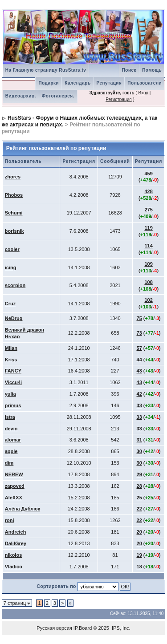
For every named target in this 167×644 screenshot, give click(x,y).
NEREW (14, 474)
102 (148, 300)
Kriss (11, 360)
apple (11, 451)
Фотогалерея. (58, 96)
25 (139, 498)
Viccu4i (13, 382)
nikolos (14, 555)
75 (139, 318)
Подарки (49, 83)
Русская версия (54, 628)
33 (139, 405)
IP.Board (83, 628)
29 (139, 474)
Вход (143, 93)
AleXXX (14, 498)
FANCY (13, 371)
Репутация (109, 83)
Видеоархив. (21, 96)
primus (13, 405)
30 (139, 451)
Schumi (14, 213)
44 (139, 360)
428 (148, 191)
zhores (13, 177)
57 (139, 348)
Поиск (129, 70)
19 (139, 555)
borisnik (14, 231)
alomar (13, 440)
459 (148, 174)
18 (139, 567)
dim (9, 463)
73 (139, 333)
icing (11, 267)
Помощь (152, 70)
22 (139, 509)
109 (148, 264)
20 (139, 532)
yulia (10, 394)
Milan (11, 348)
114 (148, 246)
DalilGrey (16, 543)
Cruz (10, 304)
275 (148, 210)
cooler (12, 249)
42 (139, 394)
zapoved (15, 486)
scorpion (15, 285)
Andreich (16, 532)
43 (139, 371)
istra (10, 417)
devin (11, 429)
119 (148, 228)
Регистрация (118, 99)
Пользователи (145, 83)
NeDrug (14, 318)
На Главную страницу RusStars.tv (46, 70)
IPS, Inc (120, 628)
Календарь (77, 83)
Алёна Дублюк (22, 509)
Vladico (14, 567)
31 (139, 440)
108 (148, 282)
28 (139, 486)
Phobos (14, 195)
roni (10, 520)
